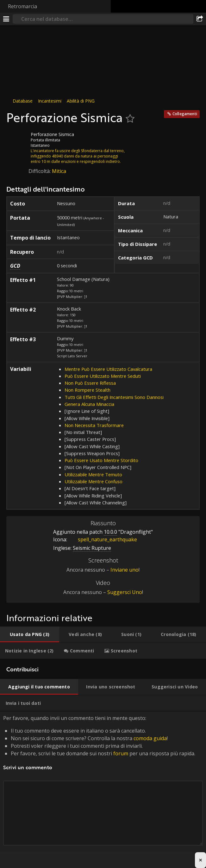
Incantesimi (50, 101)
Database (23, 101)
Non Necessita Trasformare (94, 425)
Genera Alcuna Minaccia (89, 404)
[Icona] (17, 139)
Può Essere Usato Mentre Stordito (101, 460)
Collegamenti (185, 114)
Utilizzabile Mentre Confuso (94, 481)
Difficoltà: (40, 171)
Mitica (59, 171)
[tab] (30, 634)
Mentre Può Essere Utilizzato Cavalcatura (108, 369)
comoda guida (150, 738)
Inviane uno (125, 570)
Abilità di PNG (81, 101)
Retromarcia (22, 6)
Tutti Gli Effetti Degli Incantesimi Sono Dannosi (114, 397)
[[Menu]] (6, 19)
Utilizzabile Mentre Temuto (93, 474)
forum (121, 753)
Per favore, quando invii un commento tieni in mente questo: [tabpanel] (103, 787)
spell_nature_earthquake (103, 539)
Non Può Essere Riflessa (90, 383)
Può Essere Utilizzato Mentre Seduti (103, 376)
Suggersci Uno (125, 592)
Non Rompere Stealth (87, 390)
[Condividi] (200, 19)
